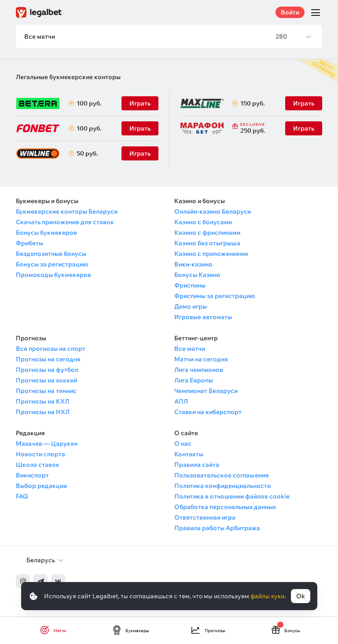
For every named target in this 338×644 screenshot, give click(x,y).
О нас (183, 444)
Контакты (189, 455)
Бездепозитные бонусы (51, 255)
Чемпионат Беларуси (206, 392)
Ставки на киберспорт (208, 413)
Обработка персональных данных (225, 508)
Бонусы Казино (197, 276)
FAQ (22, 497)
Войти (290, 12)
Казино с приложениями (211, 255)
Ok (301, 596)
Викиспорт (32, 476)
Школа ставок (38, 466)
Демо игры (191, 307)
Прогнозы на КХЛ (42, 402)
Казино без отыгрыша (207, 244)
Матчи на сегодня (201, 360)
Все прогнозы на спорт (51, 349)
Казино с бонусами (203, 223)
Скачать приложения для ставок (65, 223)
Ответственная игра (205, 518)
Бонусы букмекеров (46, 233)
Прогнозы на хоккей (46, 381)
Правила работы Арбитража (217, 529)
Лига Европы (194, 381)
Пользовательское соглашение (222, 476)
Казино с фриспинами (207, 233)
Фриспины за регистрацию (215, 297)
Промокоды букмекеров (53, 276)
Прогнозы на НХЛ (43, 413)
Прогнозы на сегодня (48, 360)
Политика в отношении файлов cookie (232, 497)
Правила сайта (197, 466)
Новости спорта (40, 455)
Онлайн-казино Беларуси (213, 212)
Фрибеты (29, 244)
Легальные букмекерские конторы (68, 78)
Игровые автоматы (203, 318)
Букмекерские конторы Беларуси (67, 212)
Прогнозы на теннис (46, 392)
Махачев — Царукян (47, 444)
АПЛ (181, 402)
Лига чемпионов (199, 371)
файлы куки (267, 596)
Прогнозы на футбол (47, 371)
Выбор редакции (41, 487)
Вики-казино (193, 265)
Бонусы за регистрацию (52, 265)
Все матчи (190, 349)
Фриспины (190, 286)
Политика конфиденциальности (222, 487)
